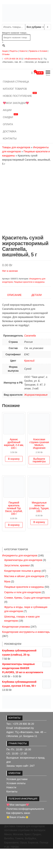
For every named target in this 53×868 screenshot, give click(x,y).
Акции (5, 51)
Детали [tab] (37, 314)
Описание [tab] (14, 314)
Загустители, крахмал (17, 585)
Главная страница (16, 82)
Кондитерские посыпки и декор (23, 590)
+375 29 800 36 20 (12, 59)
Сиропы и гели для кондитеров (23, 611)
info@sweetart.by (32, 59)
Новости (23, 51)
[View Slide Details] (26, 721)
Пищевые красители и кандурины (29, 301)
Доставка (10, 131)
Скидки (10, 116)
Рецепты (14, 51)
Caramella (30, 355)
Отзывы (6, 54)
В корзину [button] (14, 478)
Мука (7, 601)
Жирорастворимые (36, 414)
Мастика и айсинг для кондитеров (24, 595)
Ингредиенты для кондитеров (20, 575)
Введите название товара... (15, 33)
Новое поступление (20, 95)
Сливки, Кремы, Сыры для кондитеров (27, 617)
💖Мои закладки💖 (16, 103)
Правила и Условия (38, 51)
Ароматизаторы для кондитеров (23, 579)
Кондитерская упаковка (16, 646)
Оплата (8, 124)
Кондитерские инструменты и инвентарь (26, 651)
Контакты (10, 139)
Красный (29, 380)
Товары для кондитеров (16, 147)
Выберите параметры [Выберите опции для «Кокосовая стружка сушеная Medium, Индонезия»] (39, 479)
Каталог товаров (15, 89)
